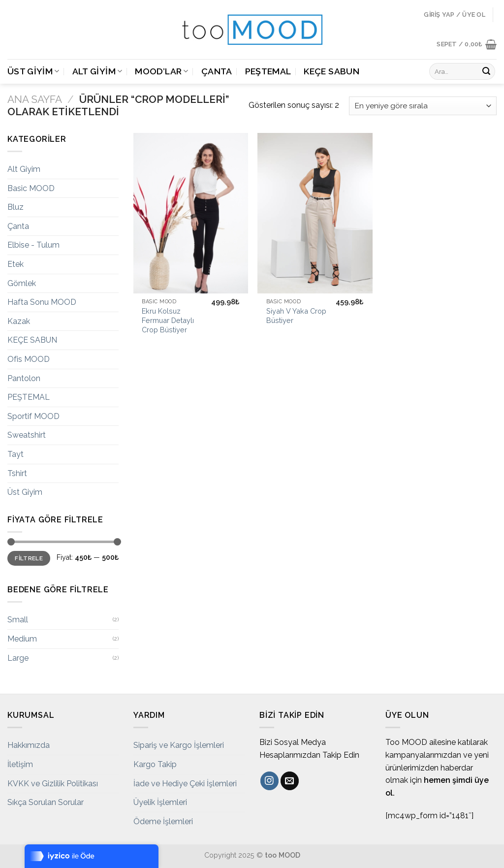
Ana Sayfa (35, 99)
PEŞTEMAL (268, 71)
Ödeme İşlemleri (163, 821)
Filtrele (29, 558)
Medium (22, 639)
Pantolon (24, 378)
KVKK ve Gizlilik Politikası (53, 784)
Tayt (16, 454)
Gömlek (22, 283)
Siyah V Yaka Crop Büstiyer (296, 316)
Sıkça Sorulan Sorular (46, 802)
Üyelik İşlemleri (160, 802)
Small (18, 620)
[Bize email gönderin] (290, 781)
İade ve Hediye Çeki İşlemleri (185, 784)
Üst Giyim (33, 71)
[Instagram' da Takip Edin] (269, 781)
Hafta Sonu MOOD (42, 302)
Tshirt (17, 473)
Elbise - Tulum (33, 245)
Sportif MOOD (33, 416)
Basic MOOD (31, 188)
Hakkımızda (29, 745)
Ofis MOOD (29, 359)
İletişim (20, 764)
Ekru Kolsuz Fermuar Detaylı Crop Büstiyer (168, 320)
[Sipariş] (423, 106)
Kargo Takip (155, 764)
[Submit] (486, 71)
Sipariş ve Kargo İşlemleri (179, 745)
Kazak (19, 321)
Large (18, 658)
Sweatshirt (27, 435)
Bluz (16, 207)
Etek (16, 264)
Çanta (217, 71)
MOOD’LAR (161, 71)
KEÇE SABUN (331, 71)
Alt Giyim (97, 71)
